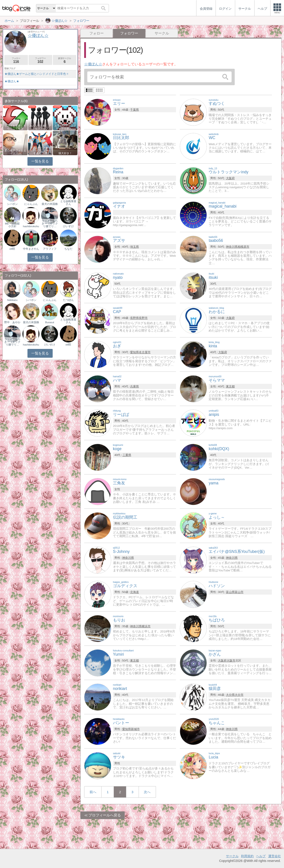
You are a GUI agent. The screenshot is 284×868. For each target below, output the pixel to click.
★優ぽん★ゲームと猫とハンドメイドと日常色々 (37, 74)
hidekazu (12, 300)
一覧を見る (40, 161)
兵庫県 (134, 386)
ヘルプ (261, 856)
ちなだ (68, 249)
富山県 (230, 592)
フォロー (97, 33)
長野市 (143, 318)
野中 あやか (12, 322)
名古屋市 (145, 352)
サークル (162, 33)
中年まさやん (31, 249)
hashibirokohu (31, 226)
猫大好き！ (65, 153)
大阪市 (231, 661)
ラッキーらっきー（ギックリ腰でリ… (50, 224)
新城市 (135, 729)
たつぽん (68, 300)
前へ (93, 792)
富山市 (239, 592)
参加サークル (65, 60)
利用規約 (247, 856)
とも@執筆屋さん (68, 203)
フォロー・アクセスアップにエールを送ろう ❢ (40, 151)
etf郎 (12, 249)
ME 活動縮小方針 (12, 225)
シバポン (12, 204)
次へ (147, 792)
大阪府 (230, 178)
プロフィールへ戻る (105, 815)
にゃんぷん (31, 204)
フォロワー (40, 60)
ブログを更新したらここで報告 (15, 127)
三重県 (127, 455)
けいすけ (68, 226)
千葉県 (134, 110)
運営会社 (275, 856)
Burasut (50, 322)
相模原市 (243, 247)
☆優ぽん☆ (93, 64)
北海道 (134, 592)
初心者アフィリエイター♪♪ (15, 152)
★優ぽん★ (12, 81)
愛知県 (134, 352)
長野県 (134, 318)
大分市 (239, 695)
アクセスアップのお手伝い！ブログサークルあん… (65, 126)
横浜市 (146, 626)
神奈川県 (232, 247)
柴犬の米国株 (50, 204)
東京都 (230, 386)
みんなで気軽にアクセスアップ (40, 127)
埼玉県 (134, 247)
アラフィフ (50, 249)
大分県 (230, 695)
